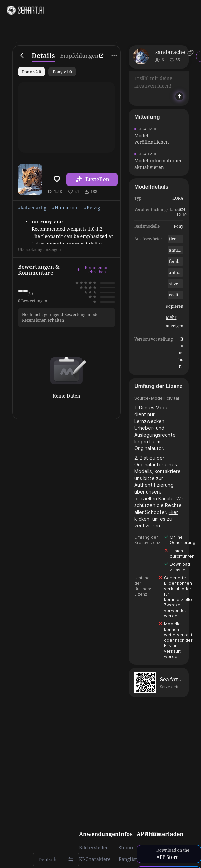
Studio (126, 848)
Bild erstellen (94, 848)
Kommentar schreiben (92, 270)
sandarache (170, 52)
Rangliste (129, 859)
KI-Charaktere (95, 859)
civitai (173, 398)
